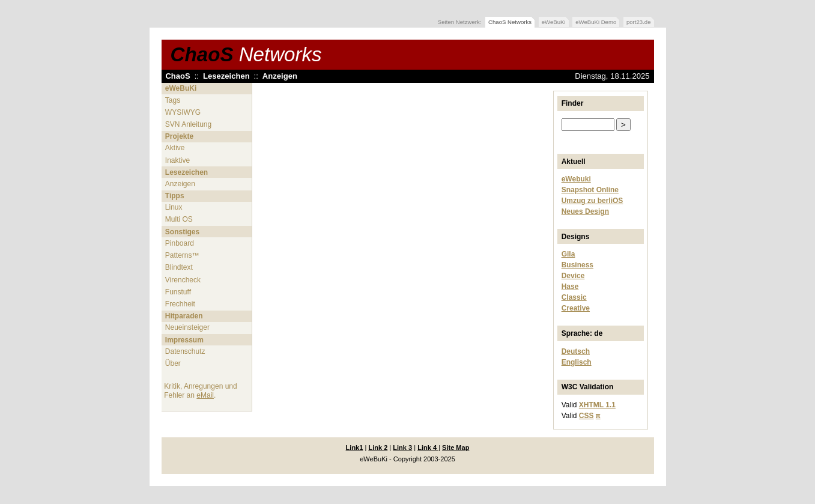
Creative (576, 308)
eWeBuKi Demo (596, 22)
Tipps (175, 196)
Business (577, 265)
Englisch (577, 362)
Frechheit (180, 304)
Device (573, 276)
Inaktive (177, 160)
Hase (570, 287)
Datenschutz (185, 351)
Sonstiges (182, 232)
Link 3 (402, 448)
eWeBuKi (554, 22)
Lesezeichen (226, 76)
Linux (174, 207)
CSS (586, 416)
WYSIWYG (183, 112)
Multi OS (179, 219)
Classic (574, 297)
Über (173, 363)
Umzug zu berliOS (592, 201)
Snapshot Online (590, 190)
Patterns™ (182, 255)
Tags (173, 100)
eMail (205, 395)
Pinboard (180, 243)
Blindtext (179, 267)
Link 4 (428, 448)
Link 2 (378, 448)
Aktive (175, 148)
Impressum (184, 340)
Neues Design (585, 211)
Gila (568, 254)
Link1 (355, 448)
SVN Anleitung (188, 124)
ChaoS (246, 54)
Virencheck (183, 280)
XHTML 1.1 (597, 405)
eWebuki (576, 179)
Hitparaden (184, 316)
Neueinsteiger (187, 327)
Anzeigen (280, 76)
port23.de (639, 22)
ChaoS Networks (510, 22)
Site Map (456, 448)
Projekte (179, 136)
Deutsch (576, 351)
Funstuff (178, 292)
